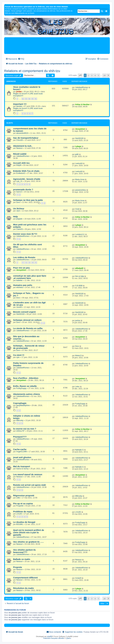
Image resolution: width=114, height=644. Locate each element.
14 (33, 263)
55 (33, 99)
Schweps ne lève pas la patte (28, 200)
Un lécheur (19, 209)
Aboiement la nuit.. (23, 146)
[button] (80, 75)
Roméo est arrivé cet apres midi (29, 485)
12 (26, 263)
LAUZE (19, 514)
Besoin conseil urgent (24, 312)
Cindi (77, 209)
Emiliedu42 (21, 173)
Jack (18, 211)
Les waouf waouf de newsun (28, 474)
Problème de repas (23, 512)
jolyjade (19, 219)
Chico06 (19, 140)
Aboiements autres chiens (27, 394)
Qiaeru (69, 638)
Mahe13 (78, 356)
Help (16, 217)
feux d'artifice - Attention (26, 378)
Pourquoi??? (20, 437)
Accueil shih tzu (21, 163)
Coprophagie (20, 403)
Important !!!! (20, 104)
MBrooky (20, 420)
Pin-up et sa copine (23, 504)
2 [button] (88, 75)
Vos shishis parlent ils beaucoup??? (24, 551)
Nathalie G (79, 450)
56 (36, 99)
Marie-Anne (80, 179)
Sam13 (19, 192)
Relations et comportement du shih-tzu (32, 71)
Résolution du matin (24, 588)
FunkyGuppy (21, 388)
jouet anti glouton (22, 457)
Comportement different (25, 578)
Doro (18, 202)
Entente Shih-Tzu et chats (26, 171)
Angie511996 (21, 452)
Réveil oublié (20, 154)
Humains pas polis (23, 285)
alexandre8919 (22, 133)
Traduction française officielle (53, 638)
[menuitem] (21, 59)
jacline (78, 321)
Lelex (77, 387)
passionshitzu (81, 190)
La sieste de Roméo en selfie (28, 328)
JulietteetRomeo (82, 87)
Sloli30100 (79, 138)
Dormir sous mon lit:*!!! (25, 234)
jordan (19, 92)
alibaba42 (79, 268)
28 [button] (104, 75)
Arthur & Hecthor (82, 105)
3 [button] (92, 75)
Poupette (20, 506)
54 (29, 99)
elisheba (20, 287)
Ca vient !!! (19, 355)
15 (36, 263)
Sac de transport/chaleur (26, 138)
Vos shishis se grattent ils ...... (28, 542)
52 (23, 99)
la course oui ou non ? (25, 429)
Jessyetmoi (80, 129)
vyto (18, 357)
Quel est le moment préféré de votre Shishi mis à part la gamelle (29, 533)
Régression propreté (24, 496)
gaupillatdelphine (23, 405)
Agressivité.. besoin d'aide (27, 179)
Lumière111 (80, 234)
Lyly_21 (19, 181)
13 (29, 263)
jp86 (77, 154)
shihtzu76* (20, 431)
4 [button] (95, 75)
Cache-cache (20, 449)
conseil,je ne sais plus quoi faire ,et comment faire (30, 277)
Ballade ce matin (22, 559)
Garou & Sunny (22, 469)
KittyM (19, 165)
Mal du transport (22, 466)
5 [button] (98, 75)
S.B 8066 (79, 286)
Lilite (18, 498)
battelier (19, 280)
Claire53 (20, 229)
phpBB (50, 636)
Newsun (19, 148)
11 (23, 263)
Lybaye (78, 146)
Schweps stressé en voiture (27, 320)
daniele (19, 106)
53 (26, 99)
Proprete (18, 567)
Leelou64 (79, 163)
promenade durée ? (23, 190)
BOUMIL (20, 524)
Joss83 (19, 307)
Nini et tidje (80, 276)
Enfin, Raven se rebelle (25, 386)
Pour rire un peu (22, 268)
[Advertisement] (57, 45)
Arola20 (78, 578)
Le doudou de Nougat (24, 522)
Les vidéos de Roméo (24, 257)
